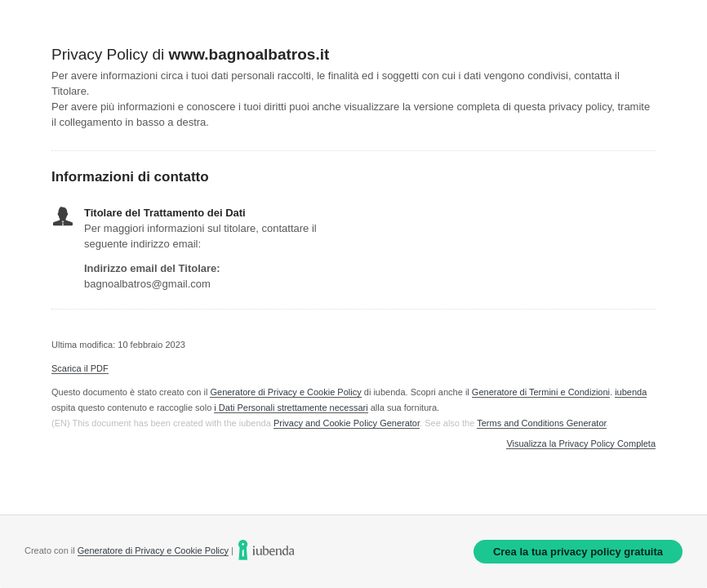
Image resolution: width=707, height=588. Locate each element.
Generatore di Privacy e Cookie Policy (285, 392)
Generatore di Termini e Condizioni (541, 392)
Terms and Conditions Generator (541, 423)
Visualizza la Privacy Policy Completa (581, 444)
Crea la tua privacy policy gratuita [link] (578, 552)
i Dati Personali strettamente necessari (291, 408)
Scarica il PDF (80, 368)
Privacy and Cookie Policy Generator (347, 423)
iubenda (631, 392)
